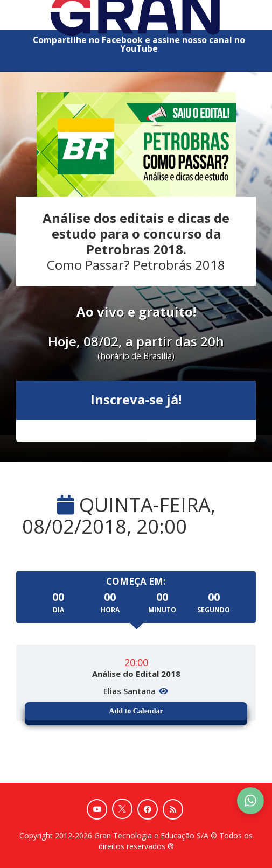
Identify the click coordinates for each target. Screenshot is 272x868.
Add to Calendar (136, 711)
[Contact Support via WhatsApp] (250, 801)
